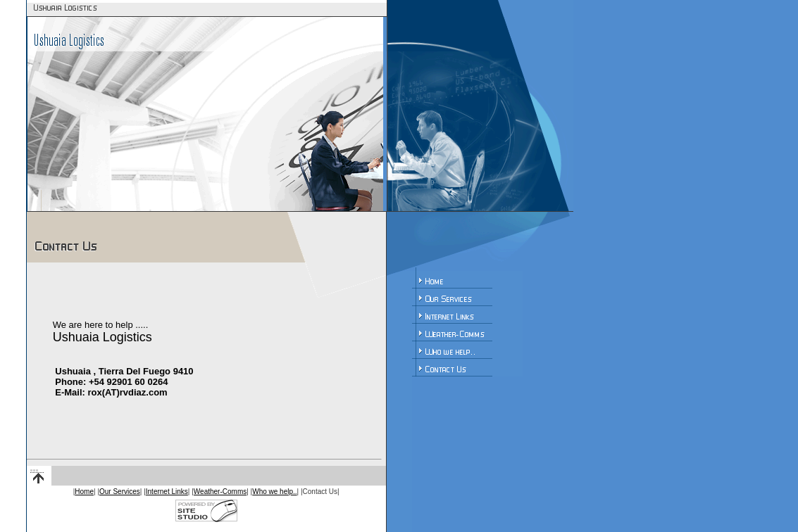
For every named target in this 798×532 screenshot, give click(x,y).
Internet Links (167, 492)
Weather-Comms (220, 492)
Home (84, 492)
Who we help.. (274, 492)
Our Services (120, 492)
